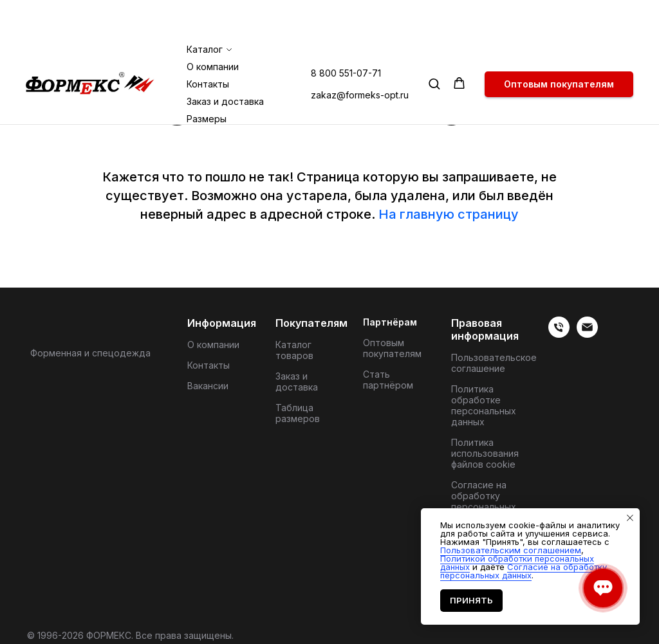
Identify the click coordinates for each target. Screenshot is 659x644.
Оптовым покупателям (392, 348)
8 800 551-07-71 (346, 29)
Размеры (207, 75)
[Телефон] (559, 334)
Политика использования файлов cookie (485, 453)
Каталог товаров (294, 350)
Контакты (208, 40)
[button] (434, 40)
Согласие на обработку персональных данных (484, 501)
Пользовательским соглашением (511, 550)
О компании (213, 23)
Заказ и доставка (225, 58)
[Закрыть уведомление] (630, 518)
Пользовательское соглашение (494, 363)
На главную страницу (449, 214)
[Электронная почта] (587, 334)
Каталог (205, 5)
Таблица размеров (298, 413)
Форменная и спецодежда (90, 353)
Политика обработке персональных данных (484, 405)
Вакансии (208, 386)
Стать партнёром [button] (388, 380)
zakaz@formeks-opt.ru (360, 51)
